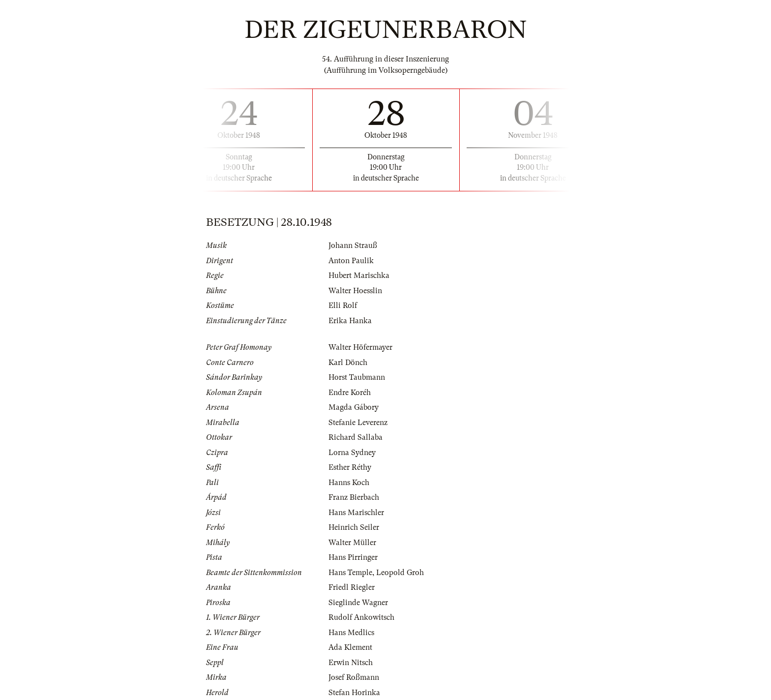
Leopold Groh (400, 573)
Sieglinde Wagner (358, 603)
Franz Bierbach (354, 497)
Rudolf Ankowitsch (361, 617)
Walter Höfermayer (360, 347)
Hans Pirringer (353, 557)
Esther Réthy (350, 467)
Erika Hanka (350, 321)
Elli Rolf (343, 305)
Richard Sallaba (356, 437)
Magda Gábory (354, 407)
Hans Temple (350, 573)
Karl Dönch (348, 363)
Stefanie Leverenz (358, 423)
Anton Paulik (351, 261)
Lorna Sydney (352, 453)
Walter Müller (352, 543)
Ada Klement (350, 647)
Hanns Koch (349, 483)
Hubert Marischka (359, 275)
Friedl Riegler (352, 587)
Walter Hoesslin (355, 291)
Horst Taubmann (357, 377)
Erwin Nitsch (351, 663)
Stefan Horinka (354, 693)
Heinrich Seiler (354, 527)
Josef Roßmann (354, 677)
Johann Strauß (353, 245)
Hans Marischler (356, 513)
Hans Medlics (351, 633)
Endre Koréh (350, 393)
